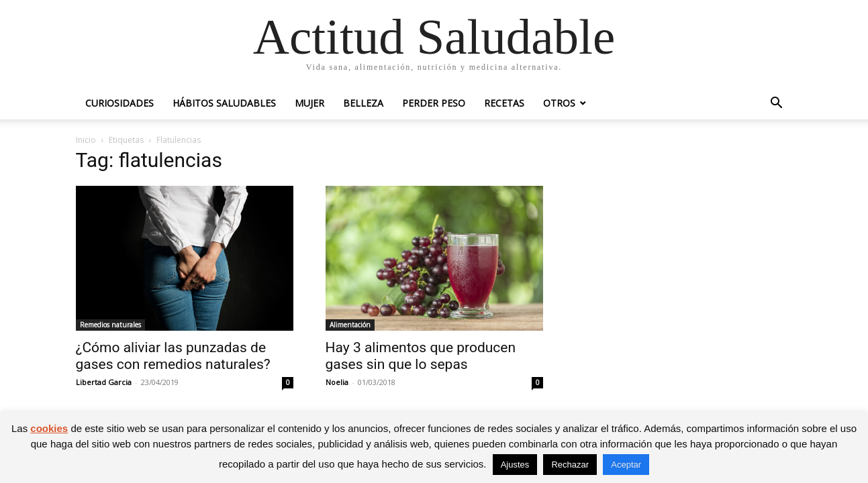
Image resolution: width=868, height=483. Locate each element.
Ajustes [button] (515, 465)
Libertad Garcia (104, 382)
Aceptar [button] (626, 465)
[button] (777, 104)
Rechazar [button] (570, 465)
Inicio (86, 140)
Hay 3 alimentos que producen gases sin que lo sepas (421, 356)
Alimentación (350, 325)
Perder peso (434, 103)
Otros (559, 103)
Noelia (337, 382)
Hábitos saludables (224, 103)
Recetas (504, 103)
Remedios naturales (110, 325)
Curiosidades (119, 103)
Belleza (363, 103)
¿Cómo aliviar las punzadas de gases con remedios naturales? (173, 356)
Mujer (309, 103)
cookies (49, 428)
